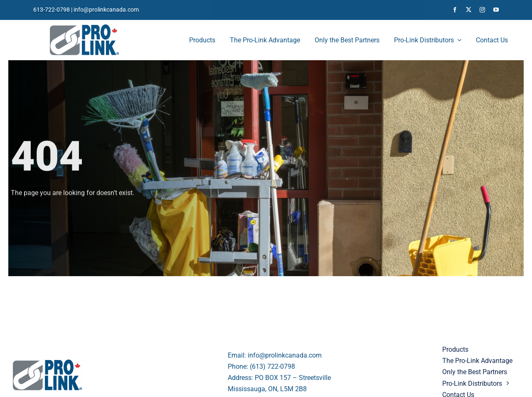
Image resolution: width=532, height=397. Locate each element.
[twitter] (469, 10)
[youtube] (496, 10)
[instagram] (482, 10)
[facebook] (455, 10)
